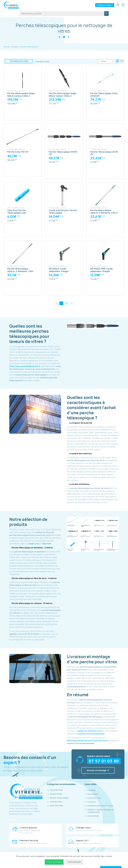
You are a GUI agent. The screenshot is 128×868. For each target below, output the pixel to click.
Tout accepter (54, 862)
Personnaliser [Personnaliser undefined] (74, 862)
